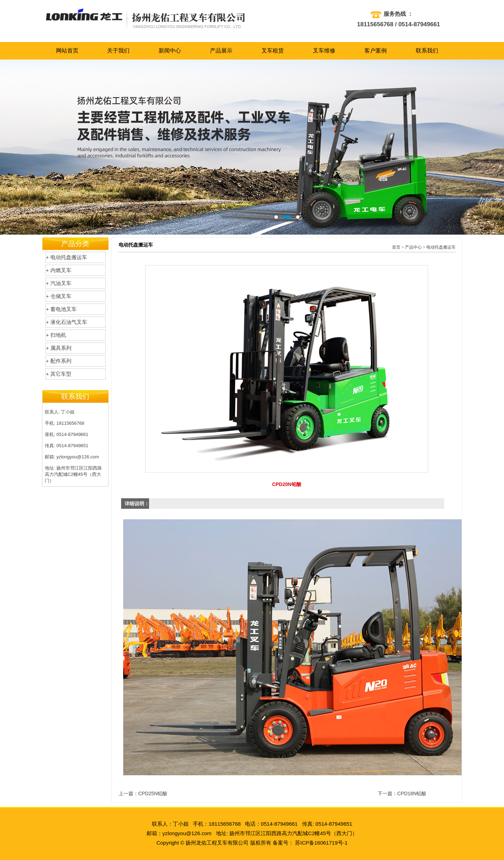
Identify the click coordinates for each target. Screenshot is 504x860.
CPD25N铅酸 (153, 793)
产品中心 (413, 247)
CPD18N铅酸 (412, 793)
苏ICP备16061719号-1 (321, 843)
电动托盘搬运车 (441, 247)
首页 (396, 247)
